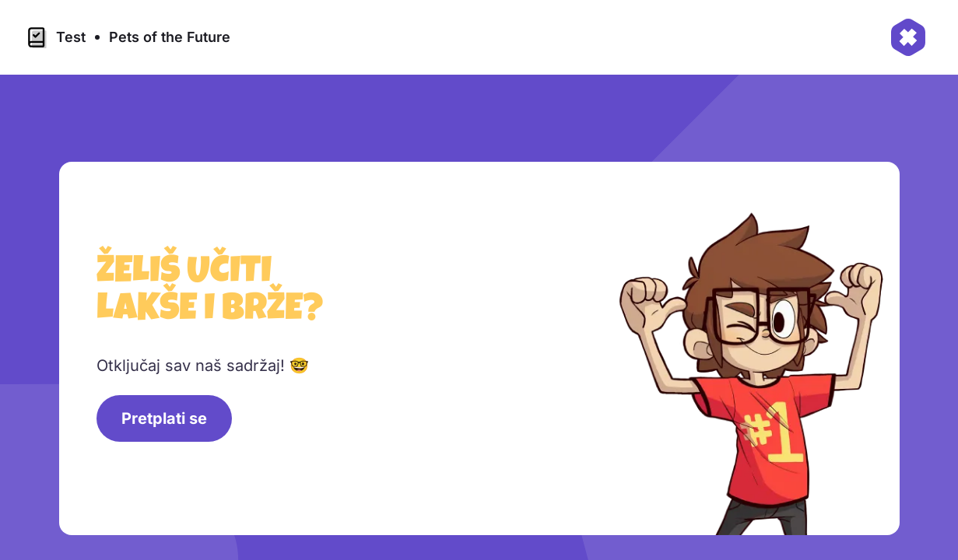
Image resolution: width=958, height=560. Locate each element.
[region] (486, 355)
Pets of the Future (170, 37)
